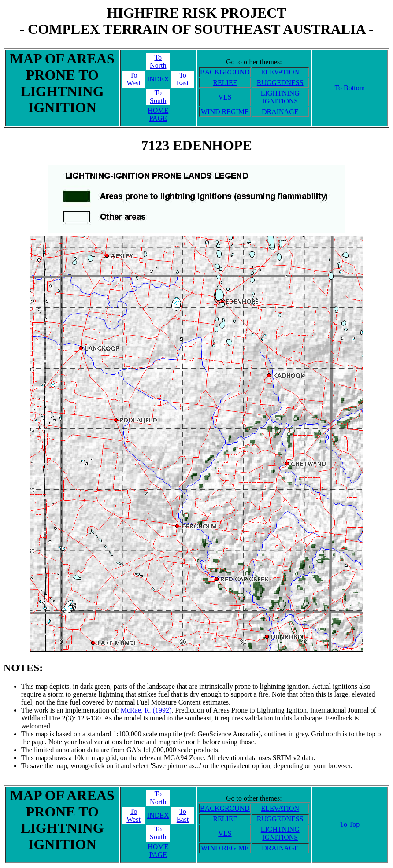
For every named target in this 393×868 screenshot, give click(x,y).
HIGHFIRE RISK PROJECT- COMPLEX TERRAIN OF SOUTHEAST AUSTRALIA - (196, 21)
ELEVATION (280, 72)
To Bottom (350, 88)
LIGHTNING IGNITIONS (280, 97)
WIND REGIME (225, 112)
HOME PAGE (158, 114)
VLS (225, 97)
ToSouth (158, 97)
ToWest (133, 79)
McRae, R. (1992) (146, 710)
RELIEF (225, 83)
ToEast (183, 79)
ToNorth (158, 61)
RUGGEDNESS (280, 83)
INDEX (158, 79)
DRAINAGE (280, 112)
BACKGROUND (225, 72)
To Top (350, 824)
